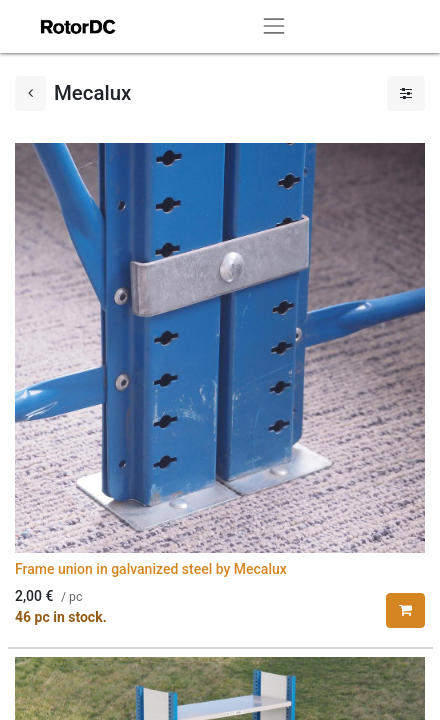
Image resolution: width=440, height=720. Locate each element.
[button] (405, 610)
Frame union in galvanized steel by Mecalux (151, 569)
